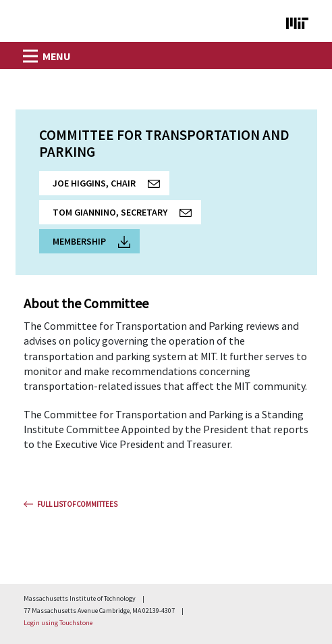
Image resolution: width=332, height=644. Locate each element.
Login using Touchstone (58, 623)
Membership (91, 242)
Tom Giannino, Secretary (127, 215)
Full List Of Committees (77, 504)
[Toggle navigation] (29, 52)
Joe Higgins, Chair (111, 186)
